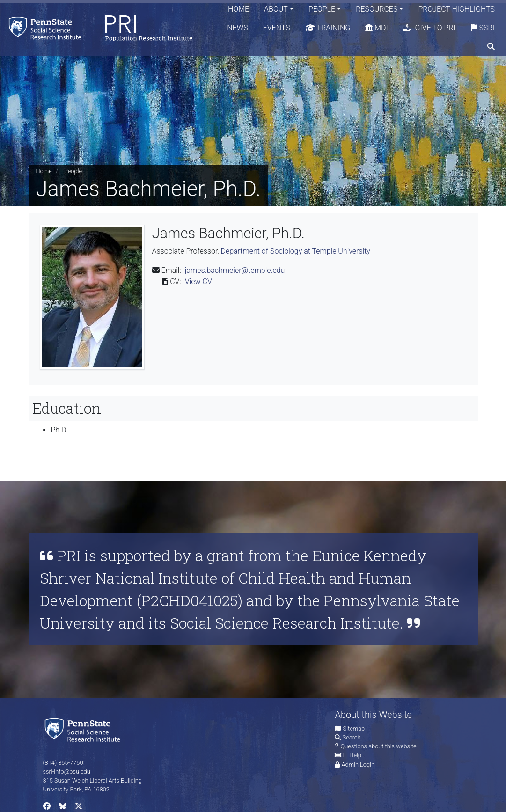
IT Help (352, 755)
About (276, 9)
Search (352, 737)
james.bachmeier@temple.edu (235, 270)
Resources (377, 9)
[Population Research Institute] (98, 28)
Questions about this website (379, 746)
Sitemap (354, 728)
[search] (491, 47)
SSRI (483, 28)
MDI (376, 28)
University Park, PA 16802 (76, 789)
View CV (198, 282)
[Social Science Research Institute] (84, 729)
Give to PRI (429, 28)
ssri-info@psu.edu (67, 772)
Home (238, 9)
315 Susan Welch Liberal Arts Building (92, 780)
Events (277, 28)
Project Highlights (456, 9)
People (322, 9)
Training (328, 28)
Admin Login (358, 764)
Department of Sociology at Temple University (295, 251)
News (237, 28)
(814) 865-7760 (63, 763)
